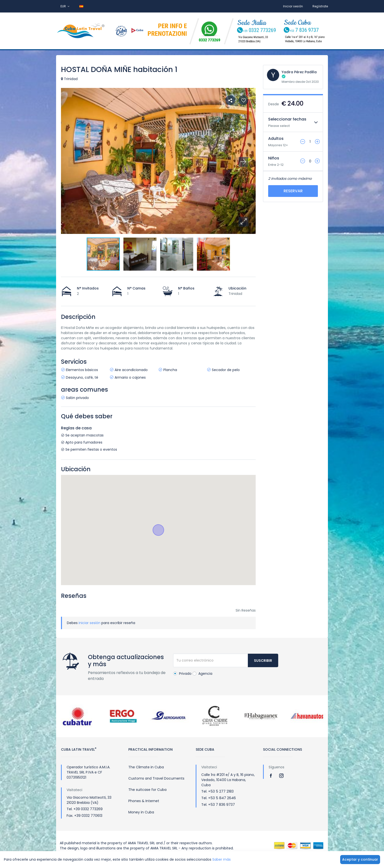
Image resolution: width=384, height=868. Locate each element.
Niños (274, 158)
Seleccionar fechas (287, 119)
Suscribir (263, 661)
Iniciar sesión (293, 6)
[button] (243, 222)
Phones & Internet (144, 801)
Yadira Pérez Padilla (299, 72)
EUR (65, 6)
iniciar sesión (90, 623)
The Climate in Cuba (146, 767)
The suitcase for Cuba (147, 790)
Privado (182, 674)
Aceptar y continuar (360, 859)
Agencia (202, 674)
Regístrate (320, 6)
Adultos (276, 139)
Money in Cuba (141, 812)
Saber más (222, 859)
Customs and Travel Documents (156, 778)
